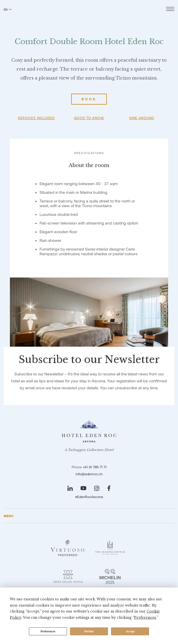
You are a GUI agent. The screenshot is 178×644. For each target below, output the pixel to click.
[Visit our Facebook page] (109, 488)
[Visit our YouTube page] (83, 488)
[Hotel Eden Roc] (89, 15)
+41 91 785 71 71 (95, 467)
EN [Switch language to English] (8, 9)
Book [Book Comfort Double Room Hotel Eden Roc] (89, 99)
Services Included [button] (36, 118)
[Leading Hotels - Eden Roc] (110, 548)
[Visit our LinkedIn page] (70, 488)
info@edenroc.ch (89, 474)
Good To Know (89, 118)
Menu (9, 516)
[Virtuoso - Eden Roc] (68, 548)
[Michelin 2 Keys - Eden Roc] (110, 576)
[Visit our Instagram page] (97, 488)
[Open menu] (170, 10)
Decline (89, 631)
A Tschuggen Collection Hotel (89, 450)
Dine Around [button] (142, 118)
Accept (130, 631)
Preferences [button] (145, 617)
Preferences (48, 631)
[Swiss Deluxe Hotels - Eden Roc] (68, 576)
